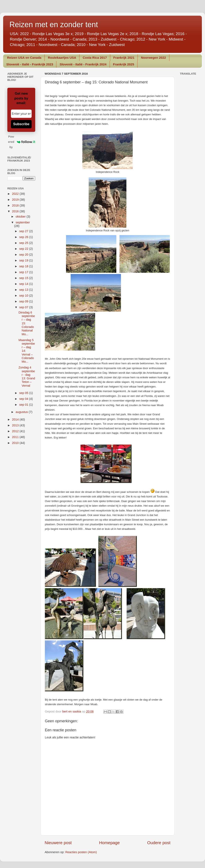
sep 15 (24, 278)
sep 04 (24, 399)
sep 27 (24, 231)
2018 (16, 205)
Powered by (22, 142)
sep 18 (24, 266)
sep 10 (24, 296)
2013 (16, 425)
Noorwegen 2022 (153, 58)
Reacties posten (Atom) (81, 852)
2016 (16, 211)
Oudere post (159, 843)
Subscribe (21, 124)
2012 (16, 431)
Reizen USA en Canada (24, 58)
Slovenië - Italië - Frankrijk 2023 (30, 64)
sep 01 (24, 405)
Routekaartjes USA (62, 58)
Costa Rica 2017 (95, 58)
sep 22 (24, 249)
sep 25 (24, 243)
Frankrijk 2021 (124, 58)
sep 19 (24, 260)
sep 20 (24, 255)
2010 (16, 443)
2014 (16, 419)
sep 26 (24, 237)
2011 (16, 437)
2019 (16, 200)
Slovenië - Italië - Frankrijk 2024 (83, 64)
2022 (16, 194)
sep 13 (24, 290)
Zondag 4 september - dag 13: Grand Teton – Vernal (27, 376)
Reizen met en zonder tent (54, 25)
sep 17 (24, 272)
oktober (21, 217)
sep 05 (24, 393)
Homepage (110, 843)
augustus (22, 412)
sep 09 (24, 301)
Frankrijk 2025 (124, 64)
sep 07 (24, 307)
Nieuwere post (58, 843)
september (23, 222)
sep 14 (24, 284)
